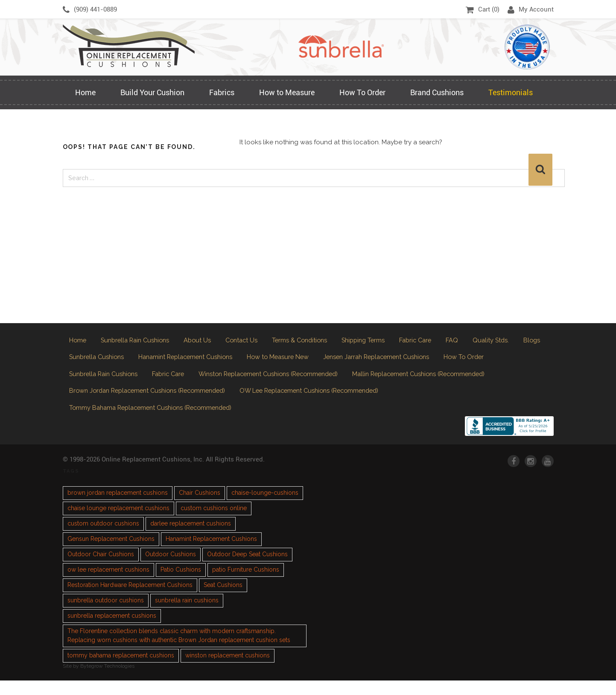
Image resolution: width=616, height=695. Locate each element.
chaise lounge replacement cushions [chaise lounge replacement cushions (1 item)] (118, 523)
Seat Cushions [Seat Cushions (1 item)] (223, 599)
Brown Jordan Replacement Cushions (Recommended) (318, 401)
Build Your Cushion (152, 92)
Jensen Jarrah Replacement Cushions (434, 361)
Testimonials (511, 92)
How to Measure (287, 92)
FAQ (477, 341)
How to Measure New (327, 361)
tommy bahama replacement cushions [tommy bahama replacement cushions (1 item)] (121, 670)
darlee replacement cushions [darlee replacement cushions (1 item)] (191, 538)
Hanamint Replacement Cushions (227, 361)
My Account (531, 10)
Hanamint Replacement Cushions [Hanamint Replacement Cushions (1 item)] (211, 553)
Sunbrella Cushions (131, 361)
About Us (206, 341)
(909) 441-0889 (90, 10)
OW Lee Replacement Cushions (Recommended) (147, 421)
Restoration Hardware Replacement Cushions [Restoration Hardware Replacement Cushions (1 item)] (130, 599)
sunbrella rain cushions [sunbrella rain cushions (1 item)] (187, 615)
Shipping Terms (382, 341)
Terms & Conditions (314, 341)
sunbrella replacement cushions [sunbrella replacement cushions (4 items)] (112, 630)
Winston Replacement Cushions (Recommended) (343, 381)
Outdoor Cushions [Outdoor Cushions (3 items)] (171, 569)
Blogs (78, 361)
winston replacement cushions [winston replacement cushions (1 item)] (228, 670)
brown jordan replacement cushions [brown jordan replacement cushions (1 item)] (118, 507)
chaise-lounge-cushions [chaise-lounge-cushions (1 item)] (265, 507)
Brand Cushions (437, 92)
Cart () (483, 10)
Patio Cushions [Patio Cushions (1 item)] (181, 584)
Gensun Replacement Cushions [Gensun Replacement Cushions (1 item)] (111, 553)
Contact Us (252, 341)
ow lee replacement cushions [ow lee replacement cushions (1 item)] (108, 584)
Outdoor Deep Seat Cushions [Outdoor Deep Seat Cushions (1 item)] (247, 569)
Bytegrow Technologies (107, 680)
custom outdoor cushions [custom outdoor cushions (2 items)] (103, 538)
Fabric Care (438, 341)
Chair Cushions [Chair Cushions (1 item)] (200, 507)
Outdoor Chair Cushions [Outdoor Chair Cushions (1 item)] (101, 569)
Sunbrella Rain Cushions (140, 341)
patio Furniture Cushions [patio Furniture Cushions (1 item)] (246, 584)
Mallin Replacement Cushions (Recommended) (143, 401)
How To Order (362, 92)
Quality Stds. (517, 341)
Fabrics (222, 92)
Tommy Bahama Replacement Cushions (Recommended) (330, 421)
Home (85, 92)
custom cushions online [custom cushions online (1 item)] (214, 523)
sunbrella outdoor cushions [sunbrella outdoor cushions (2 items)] (106, 615)
